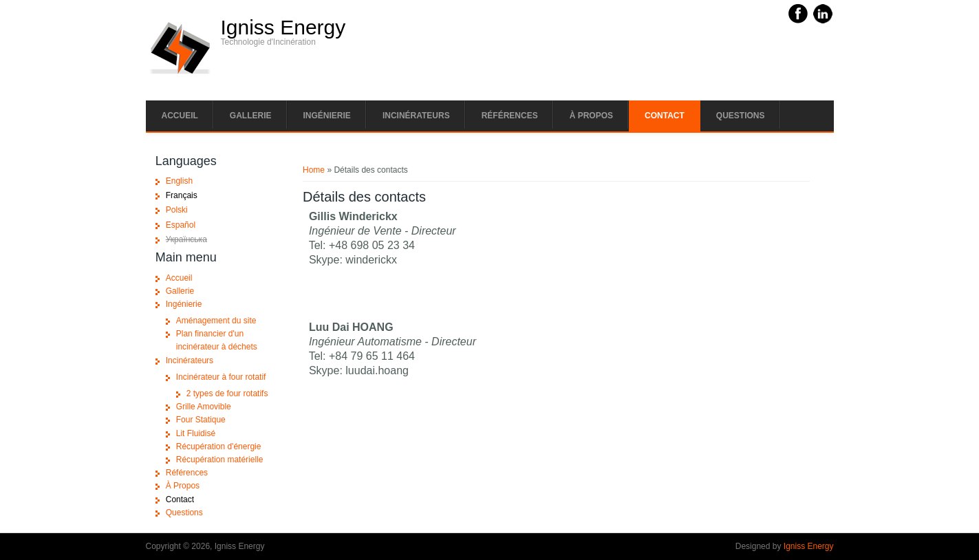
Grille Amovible (204, 407)
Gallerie (251, 116)
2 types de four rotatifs (227, 394)
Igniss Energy (283, 28)
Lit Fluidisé (196, 433)
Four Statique (201, 420)
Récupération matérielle (220, 460)
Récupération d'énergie (219, 446)
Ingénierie (327, 116)
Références (510, 116)
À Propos (591, 116)
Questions (741, 116)
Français (182, 195)
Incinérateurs (416, 116)
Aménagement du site (216, 321)
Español (181, 225)
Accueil (180, 116)
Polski (177, 210)
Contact (665, 116)
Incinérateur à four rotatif (221, 377)
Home (314, 170)
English (179, 181)
